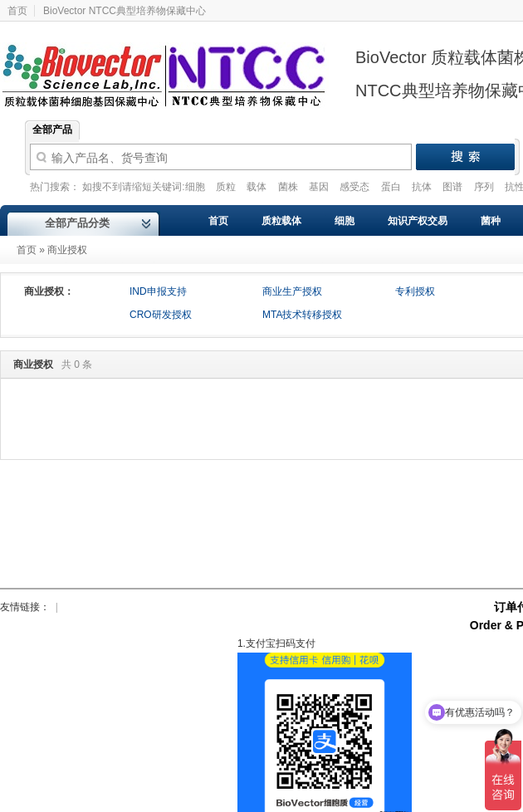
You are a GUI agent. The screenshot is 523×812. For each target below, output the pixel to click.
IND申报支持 (158, 291)
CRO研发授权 (161, 315)
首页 (27, 250)
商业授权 (67, 250)
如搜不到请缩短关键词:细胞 (145, 187)
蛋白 (392, 187)
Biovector (174, 66)
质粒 (227, 187)
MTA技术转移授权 (302, 315)
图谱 (454, 187)
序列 (485, 187)
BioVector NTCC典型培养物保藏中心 (125, 11)
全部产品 (52, 130)
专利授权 (415, 291)
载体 (258, 187)
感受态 (356, 187)
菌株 (289, 187)
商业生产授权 (292, 291)
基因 (320, 187)
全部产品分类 (77, 223)
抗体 (423, 187)
